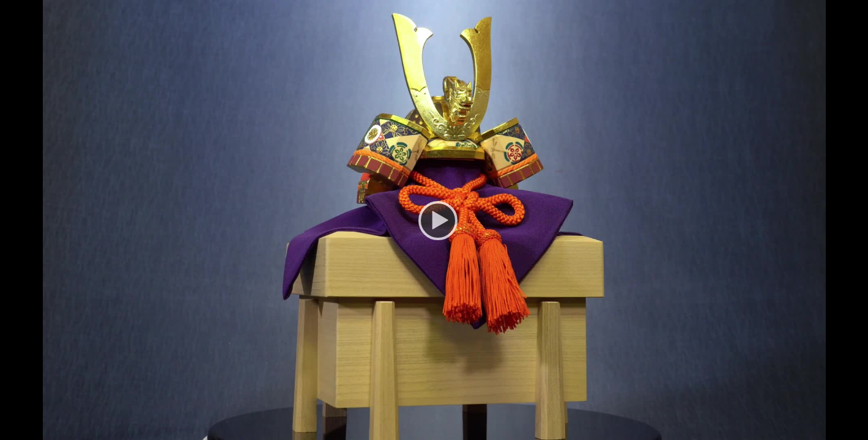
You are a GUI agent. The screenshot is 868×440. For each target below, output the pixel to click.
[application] (434, 220)
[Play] (434, 220)
